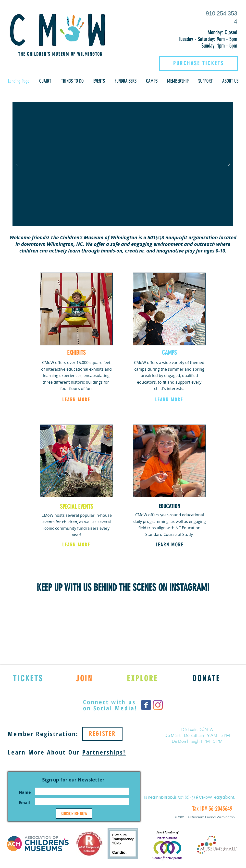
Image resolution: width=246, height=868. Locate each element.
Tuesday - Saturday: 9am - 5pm (208, 39)
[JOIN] (84, 678)
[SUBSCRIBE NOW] (74, 814)
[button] (45, 81)
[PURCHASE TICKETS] (198, 63)
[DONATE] (206, 678)
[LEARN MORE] (76, 400)
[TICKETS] (28, 678)
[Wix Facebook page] (146, 705)
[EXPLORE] (142, 678)
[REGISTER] (102, 734)
